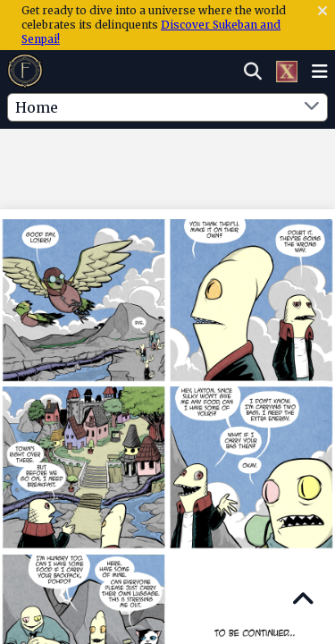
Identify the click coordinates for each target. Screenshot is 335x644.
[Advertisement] (168, 165)
